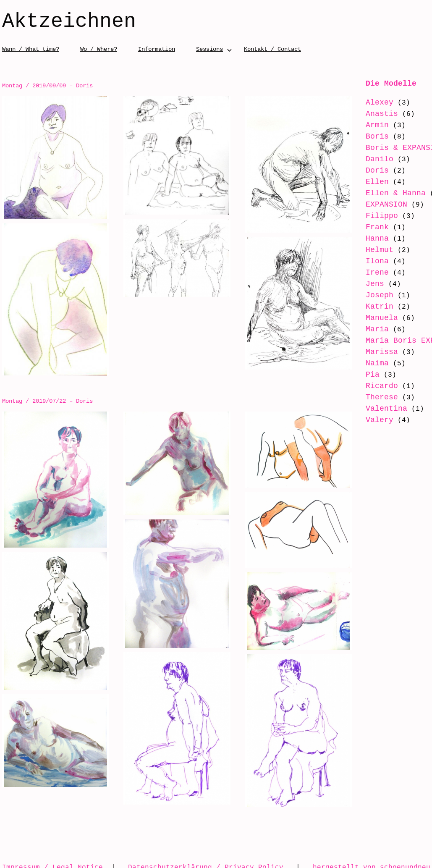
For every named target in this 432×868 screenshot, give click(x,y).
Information (157, 49)
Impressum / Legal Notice (52, 854)
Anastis (376, 114)
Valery (374, 430)
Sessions (209, 49)
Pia (367, 385)
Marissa (376, 362)
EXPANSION (381, 205)
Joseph (374, 295)
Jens (369, 284)
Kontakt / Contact (272, 49)
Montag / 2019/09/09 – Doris (47, 85)
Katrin (374, 307)
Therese (376, 407)
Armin (372, 125)
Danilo (374, 159)
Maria (372, 329)
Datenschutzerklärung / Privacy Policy (206, 854)
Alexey (374, 102)
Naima (372, 373)
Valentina (381, 419)
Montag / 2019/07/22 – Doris (47, 395)
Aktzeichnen (69, 22)
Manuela (376, 318)
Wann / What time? (31, 49)
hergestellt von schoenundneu (372, 854)
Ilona (372, 261)
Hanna (372, 239)
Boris (372, 136)
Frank (372, 227)
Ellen (372, 182)
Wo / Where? (99, 49)
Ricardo (376, 396)
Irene (372, 273)
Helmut (374, 250)
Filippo (376, 216)
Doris (372, 170)
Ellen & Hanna (390, 193)
